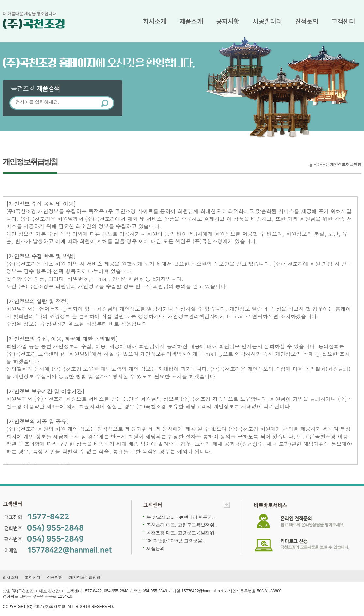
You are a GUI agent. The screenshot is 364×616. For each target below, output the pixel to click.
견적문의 (307, 21)
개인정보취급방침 (85, 577)
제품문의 (156, 548)
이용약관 (55, 577)
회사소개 (155, 21)
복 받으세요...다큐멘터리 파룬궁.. (181, 517)
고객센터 (343, 21)
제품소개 (191, 21)
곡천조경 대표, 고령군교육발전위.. (182, 525)
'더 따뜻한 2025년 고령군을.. (176, 541)
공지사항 (228, 21)
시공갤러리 (267, 21)
